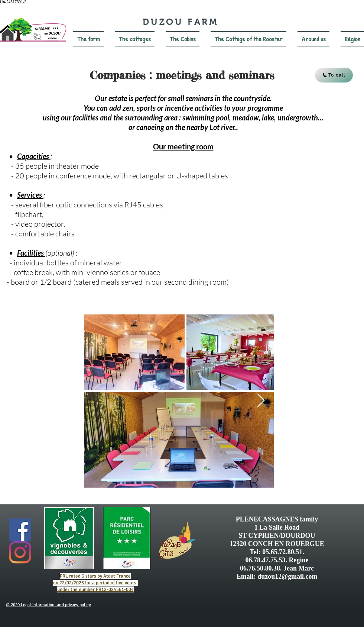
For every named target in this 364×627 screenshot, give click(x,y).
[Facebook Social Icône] (20, 530)
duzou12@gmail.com (287, 576)
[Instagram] (20, 552)
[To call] (334, 75)
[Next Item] (261, 401)
